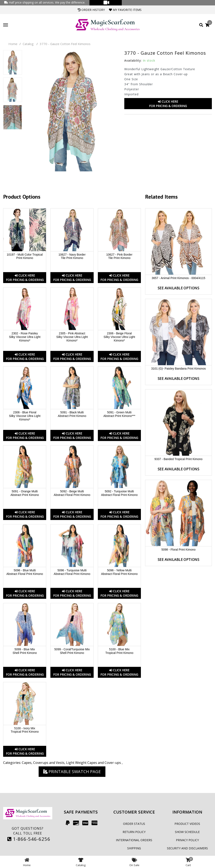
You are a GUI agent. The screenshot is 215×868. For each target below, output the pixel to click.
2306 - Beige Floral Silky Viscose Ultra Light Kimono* (119, 337)
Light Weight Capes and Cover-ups (94, 763)
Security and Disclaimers (187, 848)
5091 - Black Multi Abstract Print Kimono (72, 414)
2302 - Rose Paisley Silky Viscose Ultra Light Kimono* (25, 337)
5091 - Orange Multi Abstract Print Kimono (25, 493)
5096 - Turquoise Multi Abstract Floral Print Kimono (72, 572)
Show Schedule (187, 832)
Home (13, 44)
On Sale (134, 862)
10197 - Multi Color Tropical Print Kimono (25, 256)
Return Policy (134, 832)
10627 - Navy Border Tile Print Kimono (72, 256)
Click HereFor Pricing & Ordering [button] (168, 104)
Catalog (28, 44)
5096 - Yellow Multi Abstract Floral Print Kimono (119, 572)
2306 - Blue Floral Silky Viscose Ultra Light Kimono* (25, 416)
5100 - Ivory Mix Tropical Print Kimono (25, 730)
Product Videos (187, 824)
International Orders (134, 840)
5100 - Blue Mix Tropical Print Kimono (119, 651)
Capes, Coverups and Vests (43, 763)
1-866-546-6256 (29, 839)
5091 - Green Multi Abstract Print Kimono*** (119, 414)
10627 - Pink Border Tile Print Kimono (119, 256)
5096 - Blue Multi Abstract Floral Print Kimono (25, 572)
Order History (91, 10)
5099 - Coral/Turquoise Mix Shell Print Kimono (72, 651)
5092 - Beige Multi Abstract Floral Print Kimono (72, 493)
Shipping (134, 848)
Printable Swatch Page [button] (72, 772)
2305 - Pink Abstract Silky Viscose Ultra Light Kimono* (72, 337)
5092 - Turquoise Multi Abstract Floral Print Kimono (119, 493)
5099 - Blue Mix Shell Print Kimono (25, 651)
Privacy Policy (187, 840)
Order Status (134, 824)
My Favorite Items (125, 10)
